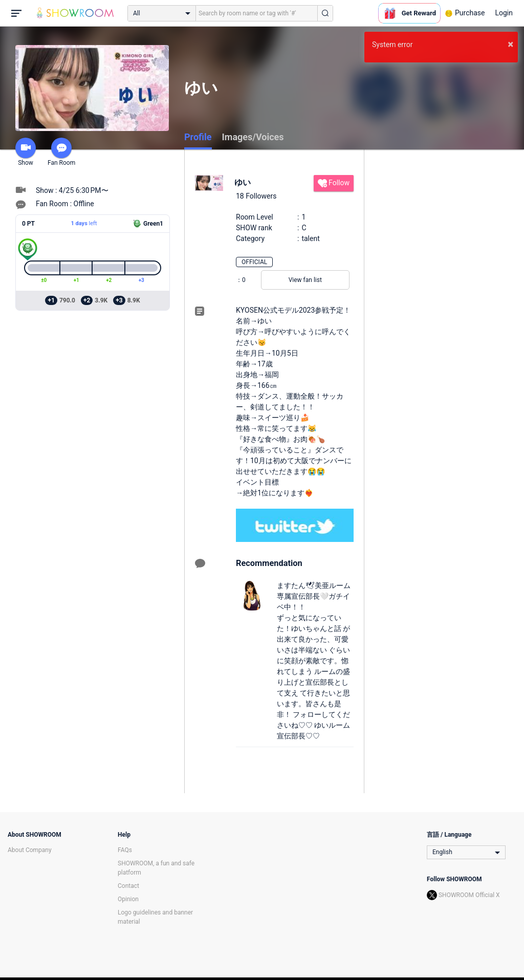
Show (26, 152)
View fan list (305, 280)
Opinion (128, 899)
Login (504, 13)
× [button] (510, 44)
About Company (30, 850)
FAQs (125, 850)
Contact (128, 886)
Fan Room (61, 152)
